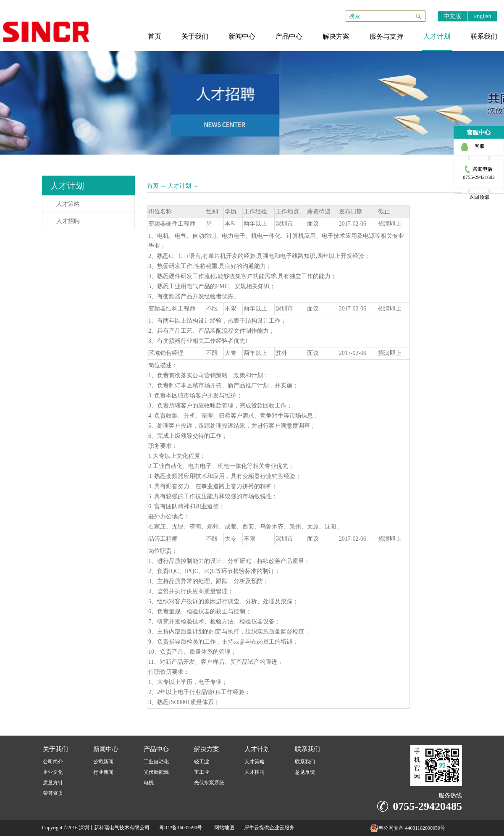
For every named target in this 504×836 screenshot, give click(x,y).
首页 (153, 186)
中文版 (452, 16)
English (482, 16)
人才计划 (179, 186)
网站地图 (223, 828)
